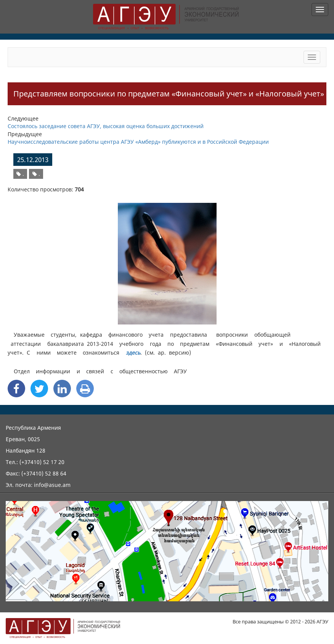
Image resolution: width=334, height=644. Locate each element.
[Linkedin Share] (62, 389)
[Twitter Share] (39, 389)
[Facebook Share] (16, 389)
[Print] (85, 389)
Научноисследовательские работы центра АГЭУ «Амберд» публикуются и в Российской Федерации (138, 142)
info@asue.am (52, 485)
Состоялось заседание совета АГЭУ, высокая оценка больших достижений (106, 126)
